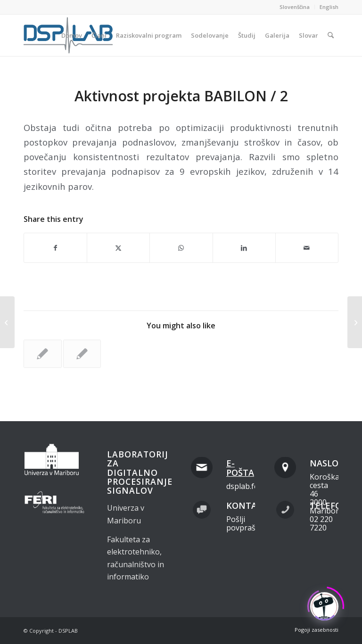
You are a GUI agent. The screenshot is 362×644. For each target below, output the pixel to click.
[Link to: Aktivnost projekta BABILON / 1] (82, 354)
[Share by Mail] (307, 248)
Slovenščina (295, 7)
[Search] (331, 35)
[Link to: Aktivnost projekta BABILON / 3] (43, 354)
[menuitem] (295, 7)
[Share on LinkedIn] (244, 248)
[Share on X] (118, 248)
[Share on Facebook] (55, 248)
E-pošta (240, 468)
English (329, 7)
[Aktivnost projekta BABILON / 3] (355, 322)
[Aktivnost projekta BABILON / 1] (7, 322)
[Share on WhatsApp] (181, 248)
